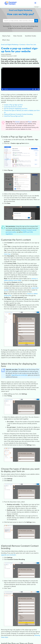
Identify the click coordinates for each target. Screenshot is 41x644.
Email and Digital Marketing (10, 45)
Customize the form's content (13, 107)
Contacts (22, 45)
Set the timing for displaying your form (16, 109)
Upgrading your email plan (19, 375)
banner (17, 122)
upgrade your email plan (9, 555)
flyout (30, 122)
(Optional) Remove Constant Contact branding (18, 114)
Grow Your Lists (31, 45)
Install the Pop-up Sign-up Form (14, 116)
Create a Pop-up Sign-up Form (13, 105)
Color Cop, (7, 254)
